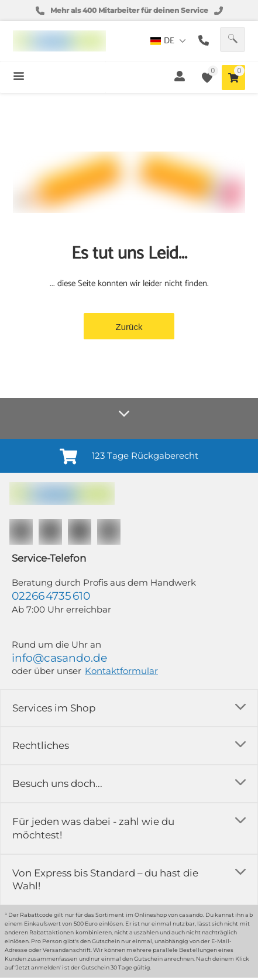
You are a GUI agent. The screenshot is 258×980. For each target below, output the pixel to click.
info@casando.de (59, 658)
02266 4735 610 (51, 596)
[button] (233, 39)
